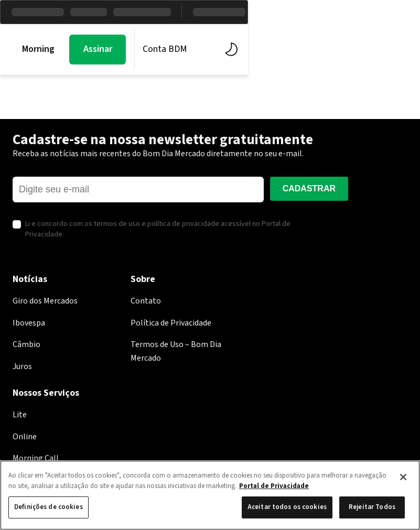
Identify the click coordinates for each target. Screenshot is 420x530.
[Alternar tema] (401, 49)
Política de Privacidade (171, 323)
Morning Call (47, 49)
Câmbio (26, 344)
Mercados (125, 49)
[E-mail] (138, 190)
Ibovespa (29, 323)
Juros (22, 366)
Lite (20, 415)
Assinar (269, 49)
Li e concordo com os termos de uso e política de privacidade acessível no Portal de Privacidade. (158, 229)
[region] (210, 495)
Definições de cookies (49, 507)
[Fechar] (403, 477)
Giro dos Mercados (45, 301)
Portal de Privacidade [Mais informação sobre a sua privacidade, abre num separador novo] (274, 486)
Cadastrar (309, 188)
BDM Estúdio (203, 49)
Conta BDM (336, 49)
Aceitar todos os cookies (287, 507)
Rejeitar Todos (372, 507)
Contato (146, 301)
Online (25, 437)
